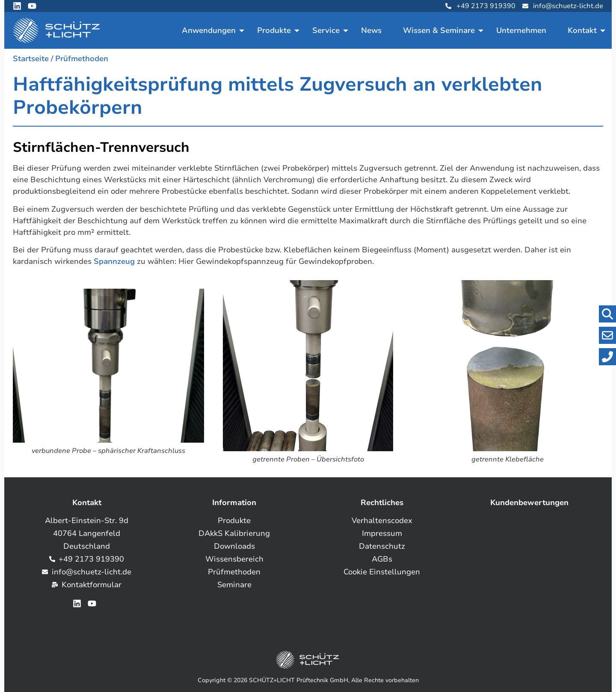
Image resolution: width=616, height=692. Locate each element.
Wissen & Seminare (439, 30)
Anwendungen (209, 30)
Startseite (31, 59)
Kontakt (582, 30)
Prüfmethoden (82, 59)
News (371, 30)
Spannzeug (114, 261)
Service (326, 30)
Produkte (274, 30)
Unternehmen (521, 30)
